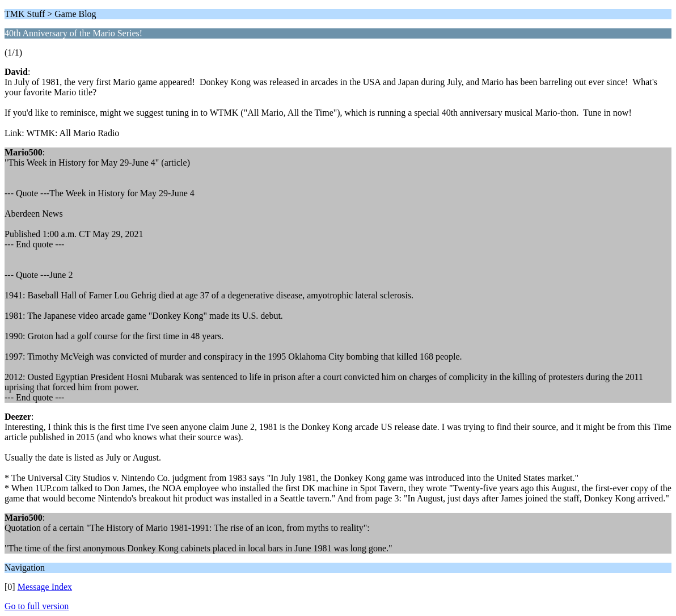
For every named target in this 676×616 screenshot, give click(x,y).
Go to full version (37, 606)
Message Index (45, 587)
